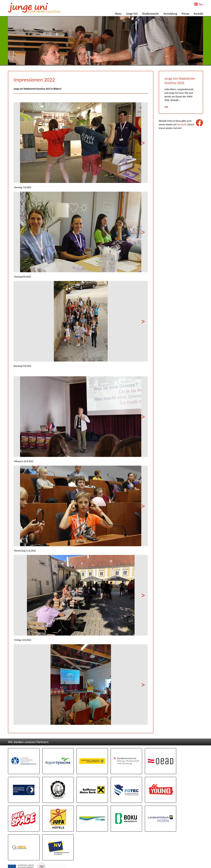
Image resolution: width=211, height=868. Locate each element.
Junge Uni (132, 14)
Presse (186, 14)
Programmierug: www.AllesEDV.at (191, 860)
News (118, 14)
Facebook (182, 125)
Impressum (198, 852)
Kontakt (198, 14)
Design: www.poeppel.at (195, 858)
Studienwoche (151, 14)
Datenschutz (197, 855)
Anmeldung (170, 14)
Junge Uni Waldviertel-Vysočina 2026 (180, 81)
